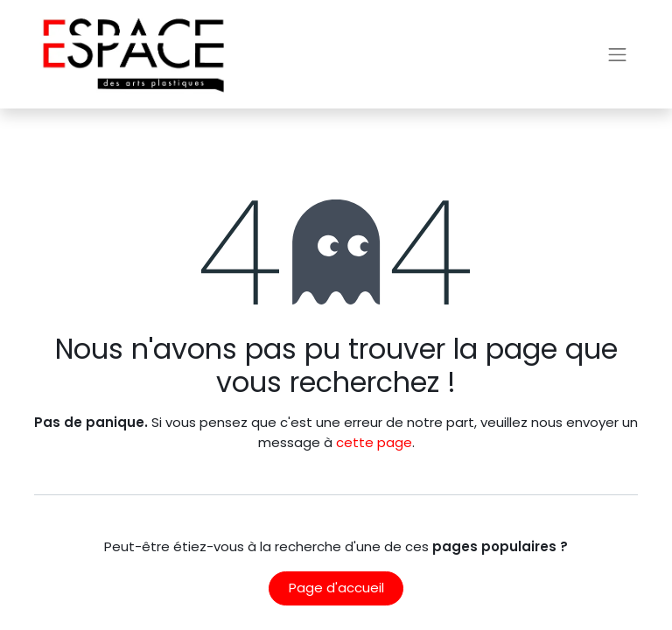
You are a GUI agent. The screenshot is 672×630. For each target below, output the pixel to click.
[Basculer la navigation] (618, 54)
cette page (374, 442)
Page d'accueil (336, 588)
